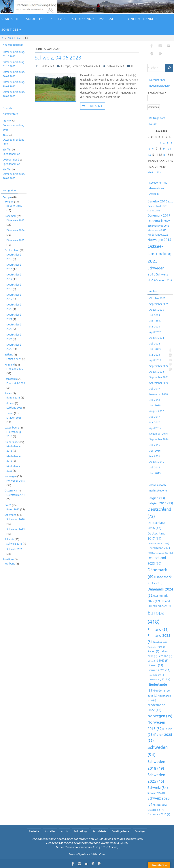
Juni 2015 (155, 473)
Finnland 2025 (15, 369)
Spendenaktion (11, 154)
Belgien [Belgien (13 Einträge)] (156, 498)
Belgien (9, 202)
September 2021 (159, 377)
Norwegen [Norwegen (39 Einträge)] (160, 716)
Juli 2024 (155, 344)
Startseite (34, 831)
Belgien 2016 (14, 206)
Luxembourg (12, 428)
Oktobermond (11, 160)
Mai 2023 (155, 355)
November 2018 (159, 394)
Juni (19, 38)
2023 (10, 38)
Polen (8, 505)
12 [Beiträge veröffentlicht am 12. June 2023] (149, 155)
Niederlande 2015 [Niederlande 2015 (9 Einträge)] (157, 230)
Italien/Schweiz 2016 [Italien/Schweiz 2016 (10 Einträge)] (158, 226)
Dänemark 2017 (15, 220)
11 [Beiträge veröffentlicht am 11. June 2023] (171, 149)
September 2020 (159, 383)
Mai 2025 (155, 327)
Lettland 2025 (15, 408)
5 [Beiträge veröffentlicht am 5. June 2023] (149, 149)
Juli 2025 (155, 315)
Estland (9, 355)
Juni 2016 (155, 451)
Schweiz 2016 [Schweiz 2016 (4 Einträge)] (156, 793)
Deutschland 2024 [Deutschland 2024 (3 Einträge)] (162, 553)
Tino (5, 135)
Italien (8, 393)
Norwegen (11, 476)
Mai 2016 (155, 456)
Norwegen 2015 (16, 481)
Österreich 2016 (16, 495)
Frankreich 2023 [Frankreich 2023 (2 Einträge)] (156, 647)
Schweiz (77, 66)
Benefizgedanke (120, 831)
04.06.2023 (47, 66)
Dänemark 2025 (15, 240)
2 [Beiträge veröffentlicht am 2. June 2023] (164, 143)
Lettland (10, 403)
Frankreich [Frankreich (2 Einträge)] (161, 642)
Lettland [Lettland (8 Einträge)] (165, 656)
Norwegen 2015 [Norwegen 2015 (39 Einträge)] (159, 240)
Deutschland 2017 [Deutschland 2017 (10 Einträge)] (157, 206)
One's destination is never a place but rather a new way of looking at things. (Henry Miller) (87, 839)
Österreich (11, 491)
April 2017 (155, 428)
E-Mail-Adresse (157, 93)
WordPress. (99, 854)
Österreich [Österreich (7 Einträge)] (156, 810)
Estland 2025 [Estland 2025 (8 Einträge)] (161, 606)
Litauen (9, 413)
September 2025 (159, 304)
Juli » (158, 172)
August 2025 (157, 310)
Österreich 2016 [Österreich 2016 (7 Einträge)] (164, 281)
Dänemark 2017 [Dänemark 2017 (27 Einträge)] (159, 216)
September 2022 (159, 366)
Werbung (10, 564)
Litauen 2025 (14, 418)
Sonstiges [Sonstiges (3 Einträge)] (161, 805)
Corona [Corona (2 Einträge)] (170, 202)
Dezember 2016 (159, 434)
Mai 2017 (155, 423)
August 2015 (157, 462)
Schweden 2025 (16, 529)
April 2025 (155, 332)
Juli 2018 (155, 400)
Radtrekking (80, 831)
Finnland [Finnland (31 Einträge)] (158, 630)
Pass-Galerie (99, 831)
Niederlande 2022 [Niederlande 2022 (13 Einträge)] (158, 235)
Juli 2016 (155, 445)
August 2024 (157, 338)
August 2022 (157, 372)
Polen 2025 (13, 510)
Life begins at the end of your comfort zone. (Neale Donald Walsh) (87, 843)
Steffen (7, 121)
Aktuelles (50, 831)
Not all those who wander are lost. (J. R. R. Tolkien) (87, 847)
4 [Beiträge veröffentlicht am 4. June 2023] (171, 143)
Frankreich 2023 (16, 383)
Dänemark (10, 216)
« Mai (151, 172)
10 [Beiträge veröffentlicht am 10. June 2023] (168, 149)
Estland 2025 (14, 359)
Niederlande (12, 442)
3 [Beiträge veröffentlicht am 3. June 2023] (168, 143)
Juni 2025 (155, 321)
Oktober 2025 (157, 298)
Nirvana (86, 854)
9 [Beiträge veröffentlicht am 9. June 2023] (164, 149)
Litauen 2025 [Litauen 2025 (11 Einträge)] (159, 670)
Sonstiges (8, 559)
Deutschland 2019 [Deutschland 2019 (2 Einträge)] (154, 211)
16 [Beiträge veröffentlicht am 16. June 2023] (164, 155)
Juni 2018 (155, 406)
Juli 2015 (155, 468)
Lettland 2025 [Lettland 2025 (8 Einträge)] (158, 661)
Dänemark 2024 (15, 230)
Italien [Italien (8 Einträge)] (153, 651)
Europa (66, 66)
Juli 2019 (155, 389)
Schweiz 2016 (14, 544)
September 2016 (159, 439)
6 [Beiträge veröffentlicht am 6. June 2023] (153, 149)
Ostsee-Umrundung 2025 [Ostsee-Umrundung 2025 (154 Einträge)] (159, 254)
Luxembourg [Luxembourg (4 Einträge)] (156, 675)
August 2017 (157, 411)
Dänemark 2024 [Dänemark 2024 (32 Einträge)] (159, 221)
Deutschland (12, 250)
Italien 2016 (13, 398)
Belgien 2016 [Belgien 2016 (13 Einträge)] (160, 503)
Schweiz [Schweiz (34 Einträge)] (158, 788)
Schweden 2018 (16, 519)
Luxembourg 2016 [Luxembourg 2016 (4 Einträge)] (159, 679)
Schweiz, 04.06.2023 (58, 58)
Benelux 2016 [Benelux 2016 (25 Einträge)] (157, 201)
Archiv (64, 831)
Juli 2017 (155, 417)
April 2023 (155, 361)
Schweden (11, 515)
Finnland (10, 365)
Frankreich (11, 379)
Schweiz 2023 (92, 66)
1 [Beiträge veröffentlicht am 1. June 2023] (160, 143)
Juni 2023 (155, 349)
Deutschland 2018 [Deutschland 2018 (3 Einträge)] (158, 544)
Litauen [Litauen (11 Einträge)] (155, 665)
